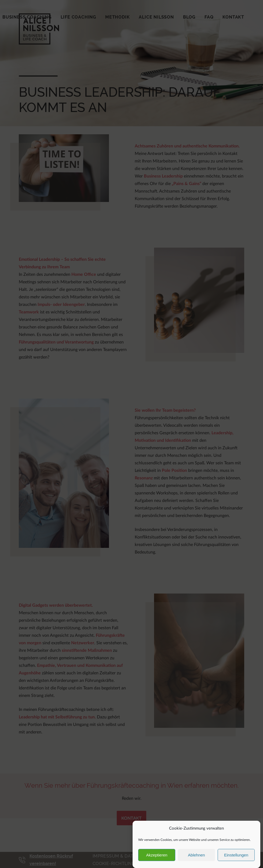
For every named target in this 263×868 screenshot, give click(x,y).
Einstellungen (236, 855)
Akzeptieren (157, 855)
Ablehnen (196, 855)
